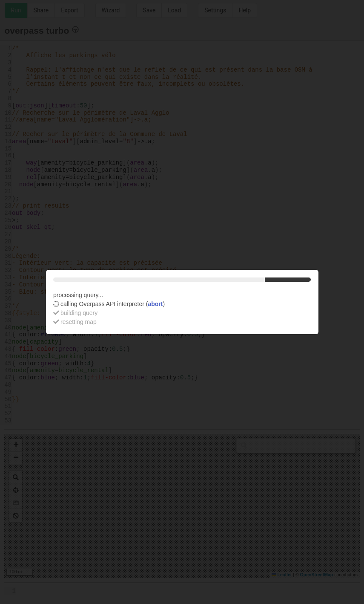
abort (155, 304)
